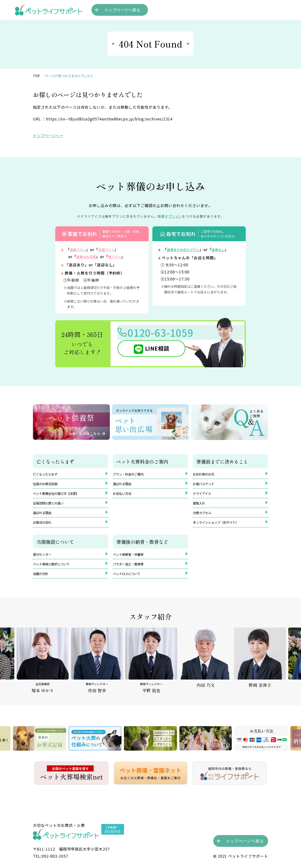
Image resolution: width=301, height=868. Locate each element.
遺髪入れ (200, 506)
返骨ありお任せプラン (187, 249)
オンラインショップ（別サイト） (221, 527)
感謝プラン (80, 249)
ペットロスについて (130, 581)
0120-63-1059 (167, 334)
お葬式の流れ (44, 527)
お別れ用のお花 (206, 474)
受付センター (44, 560)
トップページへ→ (48, 136)
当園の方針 (42, 581)
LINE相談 (151, 351)
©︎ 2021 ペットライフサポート (241, 856)
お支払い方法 (124, 495)
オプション (173, 216)
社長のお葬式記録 (48, 484)
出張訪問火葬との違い (52, 506)
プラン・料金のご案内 (132, 474)
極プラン (121, 256)
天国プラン (112, 249)
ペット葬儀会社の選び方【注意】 (61, 495)
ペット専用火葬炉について (55, 570)
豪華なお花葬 (88, 256)
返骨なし (227, 249)
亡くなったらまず (48, 474)
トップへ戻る (122, 10)
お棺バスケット (206, 484)
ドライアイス (204, 495)
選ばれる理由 (44, 516)
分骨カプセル (204, 516)
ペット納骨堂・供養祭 (132, 560)
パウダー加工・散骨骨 (132, 570)
